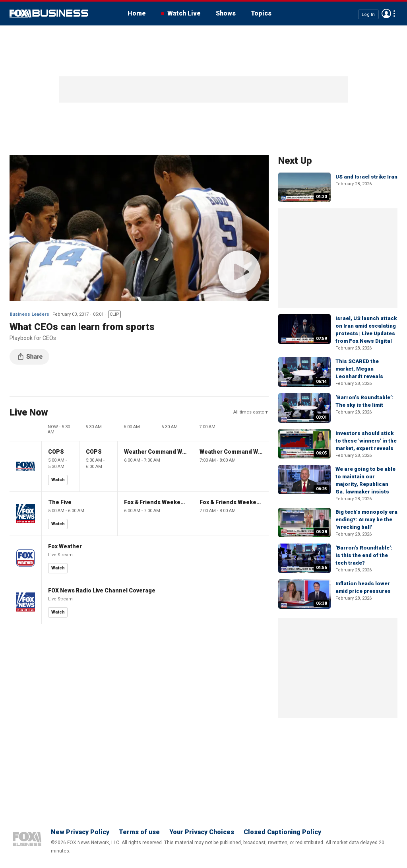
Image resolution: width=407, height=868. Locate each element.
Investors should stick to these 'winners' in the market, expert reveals (366, 441)
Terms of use (139, 832)
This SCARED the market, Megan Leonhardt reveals (359, 369)
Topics (261, 13)
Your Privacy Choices (202, 832)
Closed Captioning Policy (282, 832)
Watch (58, 480)
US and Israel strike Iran (366, 177)
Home (137, 13)
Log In (368, 14)
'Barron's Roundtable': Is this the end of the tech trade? (364, 555)
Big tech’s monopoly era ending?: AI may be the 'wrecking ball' (366, 519)
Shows (226, 13)
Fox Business (49, 14)
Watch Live (184, 13)
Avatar (386, 14)
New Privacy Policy (80, 832)
